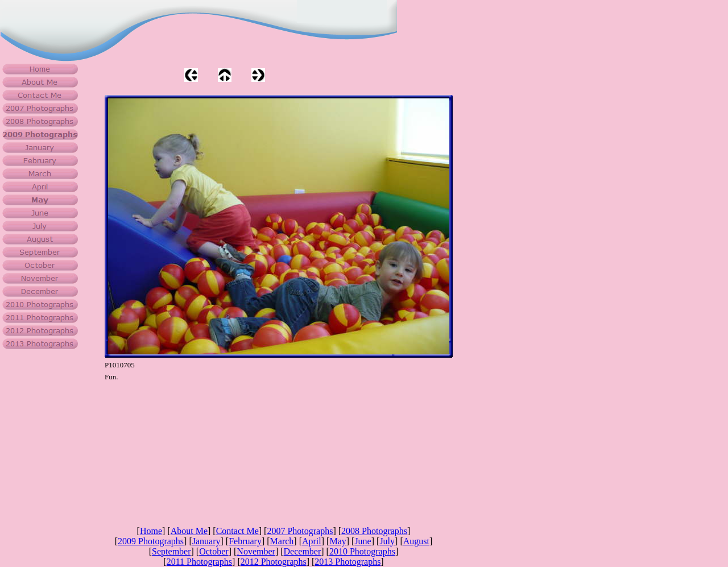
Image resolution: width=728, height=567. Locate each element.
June (363, 541)
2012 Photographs (274, 562)
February (245, 541)
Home (151, 531)
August (416, 541)
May (338, 541)
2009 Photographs (151, 541)
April (312, 541)
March (282, 541)
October (214, 551)
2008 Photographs (374, 531)
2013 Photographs (348, 562)
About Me (189, 531)
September (171, 551)
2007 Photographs (300, 531)
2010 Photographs (362, 551)
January (206, 541)
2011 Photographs (199, 562)
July (387, 541)
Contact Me (237, 531)
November (256, 551)
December (303, 551)
